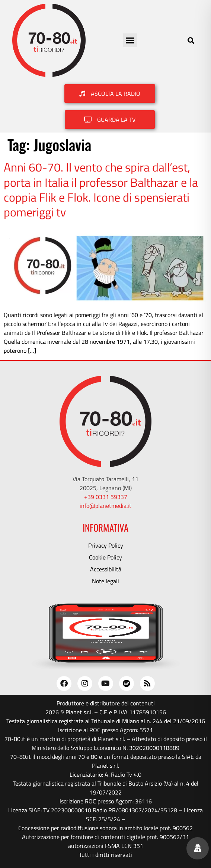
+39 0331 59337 (106, 497)
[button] (130, 40)
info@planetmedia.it (105, 506)
